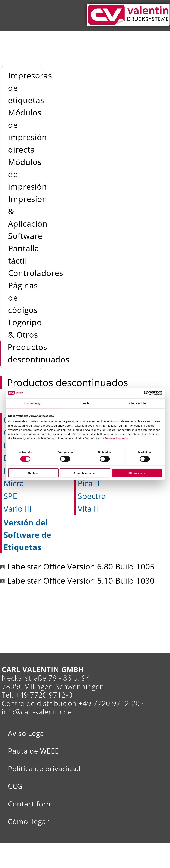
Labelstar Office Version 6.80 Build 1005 (81, 566)
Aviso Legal (27, 733)
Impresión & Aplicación (28, 211)
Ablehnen (33, 473)
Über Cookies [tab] (138, 403)
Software (25, 236)
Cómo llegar (29, 821)
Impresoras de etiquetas (30, 88)
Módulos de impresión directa (28, 131)
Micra (14, 483)
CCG (15, 786)
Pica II (89, 483)
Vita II (88, 509)
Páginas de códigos (23, 298)
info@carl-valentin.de (37, 712)
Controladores (36, 273)
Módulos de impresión (28, 174)
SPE (10, 496)
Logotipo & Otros (25, 328)
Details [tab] (85, 403)
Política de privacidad (44, 769)
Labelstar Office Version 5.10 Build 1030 (81, 581)
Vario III (18, 509)
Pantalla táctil (24, 254)
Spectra (92, 496)
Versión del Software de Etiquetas (27, 535)
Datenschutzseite (116, 438)
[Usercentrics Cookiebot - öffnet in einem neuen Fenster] (146, 393)
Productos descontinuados (39, 353)
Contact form (30, 804)
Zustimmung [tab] (32, 403)
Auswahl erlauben (85, 473)
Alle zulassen (137, 473)
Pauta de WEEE (33, 751)
